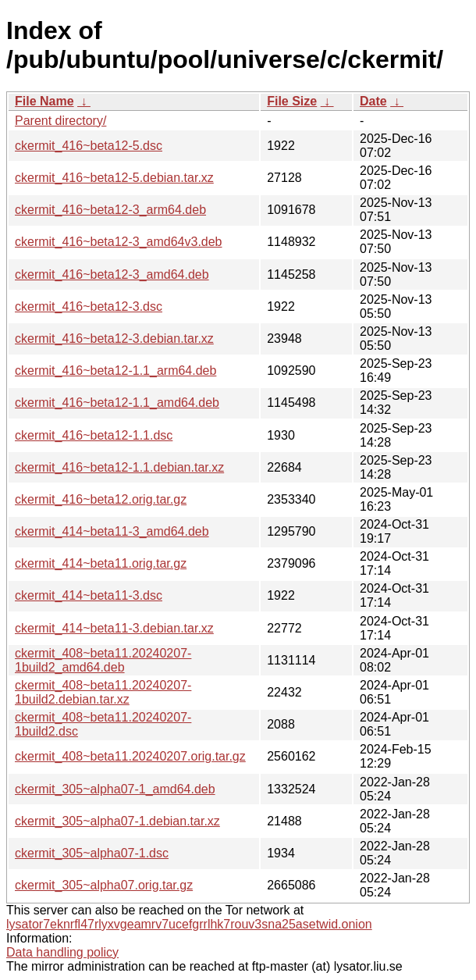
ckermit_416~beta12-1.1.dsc (94, 435)
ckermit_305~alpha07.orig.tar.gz (104, 885)
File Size (292, 101)
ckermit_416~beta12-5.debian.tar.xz (114, 178)
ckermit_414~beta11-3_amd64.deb (112, 531)
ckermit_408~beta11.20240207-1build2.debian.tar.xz (103, 692)
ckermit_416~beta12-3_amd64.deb (112, 274)
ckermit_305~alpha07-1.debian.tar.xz (117, 821)
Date (373, 101)
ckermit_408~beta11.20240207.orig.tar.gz (130, 756)
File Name (44, 101)
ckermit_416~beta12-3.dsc (89, 306)
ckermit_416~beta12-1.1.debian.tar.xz (119, 467)
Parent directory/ (60, 121)
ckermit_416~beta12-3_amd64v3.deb (119, 242)
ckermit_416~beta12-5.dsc (89, 146)
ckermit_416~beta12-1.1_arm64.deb (115, 371)
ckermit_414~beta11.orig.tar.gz (101, 563)
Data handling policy (62, 952)
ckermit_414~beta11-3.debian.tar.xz (114, 628)
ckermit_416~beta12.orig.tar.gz (101, 499)
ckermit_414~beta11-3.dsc (89, 595)
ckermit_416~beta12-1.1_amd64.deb (117, 403)
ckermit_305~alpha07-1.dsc (92, 853)
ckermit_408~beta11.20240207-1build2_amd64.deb (103, 660)
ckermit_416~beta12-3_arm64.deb (110, 210)
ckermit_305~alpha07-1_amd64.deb (115, 789)
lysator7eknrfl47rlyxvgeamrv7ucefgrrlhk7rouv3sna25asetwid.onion (189, 924)
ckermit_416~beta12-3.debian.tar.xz (114, 339)
